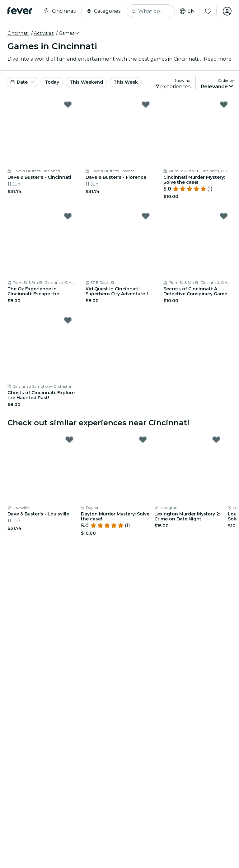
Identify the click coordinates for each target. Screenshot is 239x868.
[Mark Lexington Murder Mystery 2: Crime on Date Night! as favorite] (216, 440)
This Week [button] (126, 82)
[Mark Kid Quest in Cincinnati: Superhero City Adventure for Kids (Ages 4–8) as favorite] (146, 216)
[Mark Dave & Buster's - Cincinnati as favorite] (68, 104)
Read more (218, 59)
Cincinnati (18, 33)
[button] (69, 33)
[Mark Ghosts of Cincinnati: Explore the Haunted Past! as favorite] (68, 320)
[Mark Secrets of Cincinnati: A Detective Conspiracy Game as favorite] (224, 216)
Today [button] (52, 82)
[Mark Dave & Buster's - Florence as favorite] (146, 104)
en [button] (187, 11)
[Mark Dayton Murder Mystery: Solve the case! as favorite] (143, 440)
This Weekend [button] (86, 82)
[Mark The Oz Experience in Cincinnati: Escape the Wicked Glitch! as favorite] (68, 216)
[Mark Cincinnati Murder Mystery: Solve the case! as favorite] (224, 104)
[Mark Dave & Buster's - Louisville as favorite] (69, 440)
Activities (44, 33)
